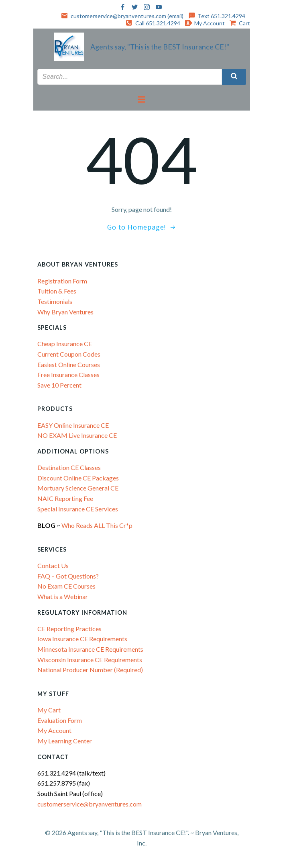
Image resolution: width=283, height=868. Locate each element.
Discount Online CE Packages (78, 478)
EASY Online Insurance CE (73, 425)
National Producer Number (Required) (90, 670)
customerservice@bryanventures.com (90, 804)
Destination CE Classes (69, 467)
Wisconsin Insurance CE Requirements (90, 660)
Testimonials (55, 301)
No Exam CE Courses (66, 586)
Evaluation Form (60, 720)
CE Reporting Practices (69, 629)
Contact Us (53, 565)
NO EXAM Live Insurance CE (77, 435)
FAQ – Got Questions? (68, 576)
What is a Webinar (63, 596)
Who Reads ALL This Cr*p (98, 525)
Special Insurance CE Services (78, 509)
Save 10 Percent (59, 385)
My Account (54, 730)
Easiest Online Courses (69, 364)
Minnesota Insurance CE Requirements (90, 649)
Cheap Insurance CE (65, 344)
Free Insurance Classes (68, 374)
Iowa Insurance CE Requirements (82, 639)
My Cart (49, 710)
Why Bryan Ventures (65, 312)
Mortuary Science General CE (78, 488)
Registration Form (62, 281)
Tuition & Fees (57, 291)
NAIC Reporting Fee (65, 498)
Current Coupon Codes (69, 354)
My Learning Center (65, 741)
